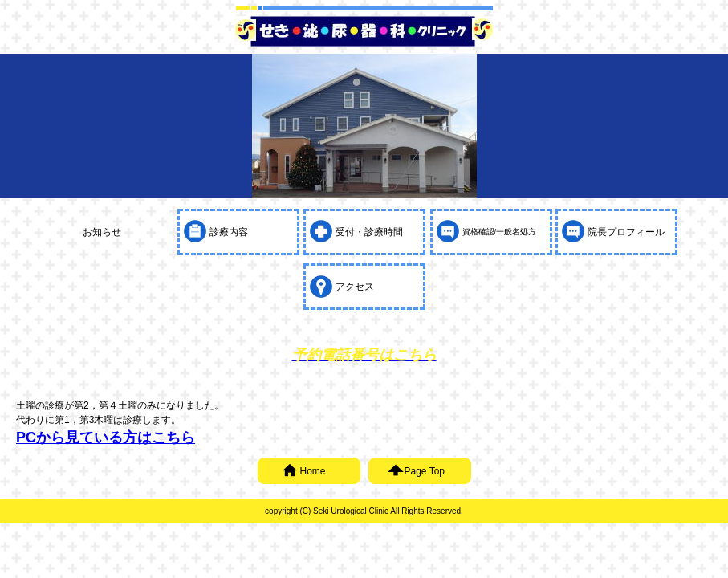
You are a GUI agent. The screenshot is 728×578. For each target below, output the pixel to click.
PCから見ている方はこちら (106, 438)
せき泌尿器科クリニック (364, 31)
